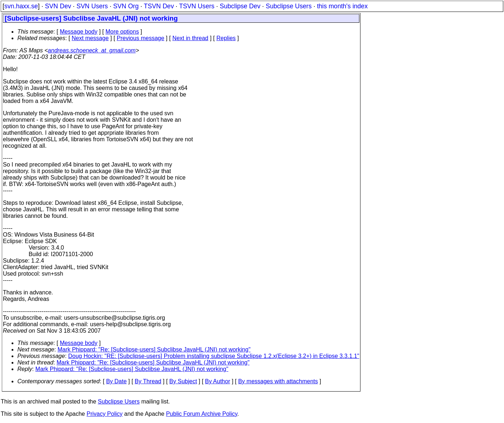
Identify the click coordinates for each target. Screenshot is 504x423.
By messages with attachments (278, 381)
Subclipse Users (289, 6)
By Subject (183, 381)
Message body (78, 32)
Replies (226, 38)
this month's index (342, 6)
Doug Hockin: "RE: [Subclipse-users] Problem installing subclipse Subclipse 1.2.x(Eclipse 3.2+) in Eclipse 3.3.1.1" (214, 356)
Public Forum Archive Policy (202, 414)
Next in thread (191, 38)
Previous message (141, 38)
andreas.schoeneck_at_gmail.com (92, 50)
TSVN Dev (159, 6)
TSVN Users (197, 6)
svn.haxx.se (21, 6)
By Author (217, 381)
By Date (116, 381)
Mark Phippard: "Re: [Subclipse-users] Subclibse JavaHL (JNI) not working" (154, 349)
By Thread (148, 381)
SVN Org (126, 6)
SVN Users (92, 6)
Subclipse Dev (240, 6)
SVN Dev (58, 6)
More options (122, 32)
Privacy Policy (104, 414)
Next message (90, 38)
